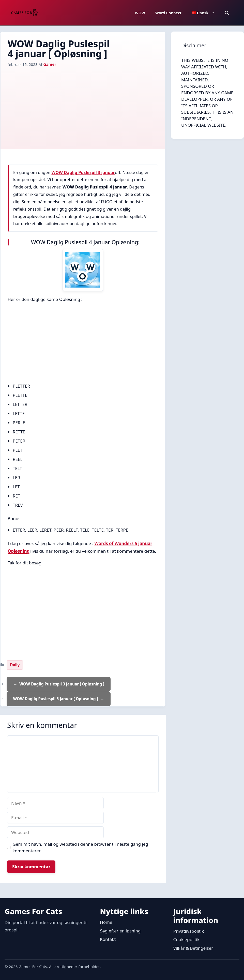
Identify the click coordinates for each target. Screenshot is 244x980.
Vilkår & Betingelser (193, 948)
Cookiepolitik (186, 939)
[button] (227, 13)
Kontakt (108, 939)
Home (106, 922)
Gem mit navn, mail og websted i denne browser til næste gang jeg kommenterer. (80, 847)
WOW (140, 13)
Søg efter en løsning (120, 931)
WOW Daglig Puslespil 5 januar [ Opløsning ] (55, 699)
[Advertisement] (83, 106)
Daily (15, 665)
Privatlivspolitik (189, 931)
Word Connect (168, 13)
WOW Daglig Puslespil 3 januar (83, 172)
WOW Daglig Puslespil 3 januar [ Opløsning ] (62, 684)
